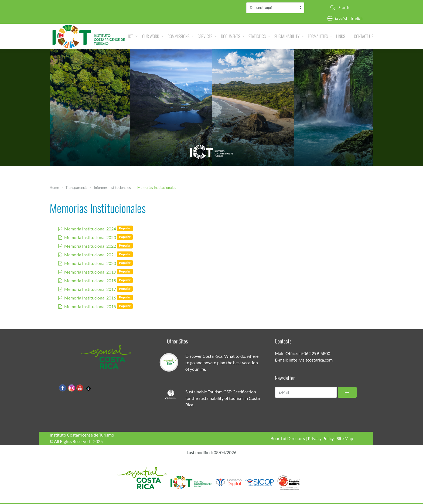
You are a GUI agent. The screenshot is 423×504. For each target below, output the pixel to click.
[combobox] (350, 8)
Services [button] (207, 36)
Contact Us (364, 36)
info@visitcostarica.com (311, 360)
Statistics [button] (259, 36)
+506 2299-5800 (314, 353)
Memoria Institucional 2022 (90, 246)
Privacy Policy (321, 438)
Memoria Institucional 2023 (90, 237)
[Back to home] (89, 36)
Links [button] (343, 36)
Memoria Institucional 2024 (90, 229)
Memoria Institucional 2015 (90, 306)
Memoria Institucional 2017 (90, 289)
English (357, 18)
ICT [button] (133, 36)
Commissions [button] (181, 36)
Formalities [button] (320, 36)
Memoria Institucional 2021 (90, 255)
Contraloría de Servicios (275, 8)
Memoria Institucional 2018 (90, 280)
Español (341, 18)
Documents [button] (233, 36)
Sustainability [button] (289, 36)
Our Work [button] (153, 36)
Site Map (345, 438)
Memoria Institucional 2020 (90, 263)
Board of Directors (288, 438)
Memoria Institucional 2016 (90, 298)
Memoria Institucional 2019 (90, 272)
